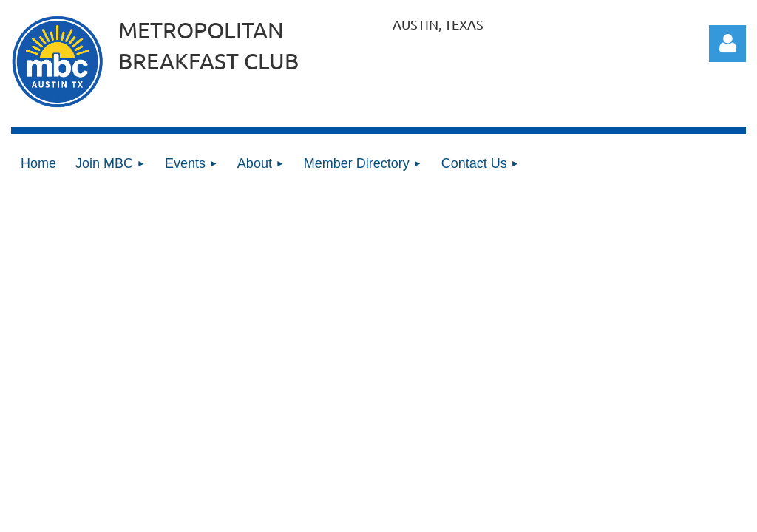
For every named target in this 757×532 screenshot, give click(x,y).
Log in (727, 44)
